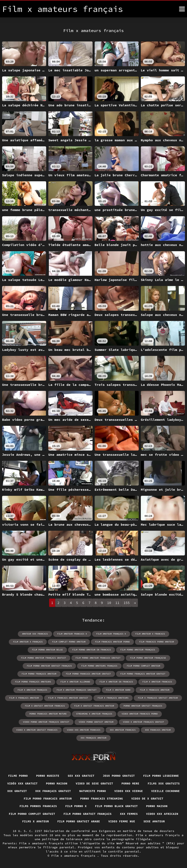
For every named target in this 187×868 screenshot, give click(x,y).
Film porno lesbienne (35, 775)
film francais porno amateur (156, 642)
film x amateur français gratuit (115, 682)
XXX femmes (84, 814)
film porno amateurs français (24, 666)
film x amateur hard (156, 682)
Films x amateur (157, 814)
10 (109, 603)
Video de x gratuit (81, 798)
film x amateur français (72, 682)
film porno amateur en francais (65, 650)
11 (117, 603)
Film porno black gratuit (50, 806)
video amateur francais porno (162, 705)
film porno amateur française (94, 658)
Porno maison (112, 775)
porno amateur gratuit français (26, 705)
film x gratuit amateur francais (94, 697)
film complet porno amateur (69, 642)
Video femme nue (104, 821)
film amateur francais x (72, 634)
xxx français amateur (94, 729)
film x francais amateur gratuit (112, 690)
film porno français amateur (110, 666)
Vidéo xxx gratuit (77, 775)
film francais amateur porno (112, 642)
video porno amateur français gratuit (47, 713)
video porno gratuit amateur (96, 713)
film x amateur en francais (162, 674)
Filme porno (39, 767)
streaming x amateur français (118, 705)
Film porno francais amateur (131, 790)
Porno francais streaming (34, 798)
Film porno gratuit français (41, 814)
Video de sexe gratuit (151, 775)
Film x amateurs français (74, 855)
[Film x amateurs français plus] (182, 9)
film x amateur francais (33, 682)
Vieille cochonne (83, 790)
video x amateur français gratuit (143, 713)
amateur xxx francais (36, 634)
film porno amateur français (110, 650)
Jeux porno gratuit (142, 767)
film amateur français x (111, 634)
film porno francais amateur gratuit (159, 666)
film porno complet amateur (67, 666)
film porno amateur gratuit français (143, 658)
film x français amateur (69, 690)
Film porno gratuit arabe (60, 821)
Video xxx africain (118, 814)
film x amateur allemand (122, 674)
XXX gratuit (87, 783)
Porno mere (18, 783)
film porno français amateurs (80, 674)
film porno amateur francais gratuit (44, 658)
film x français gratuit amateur (45, 697)
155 (127, 603)
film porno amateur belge (21, 650)
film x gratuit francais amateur (142, 697)
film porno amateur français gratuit (159, 650)
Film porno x (164, 798)
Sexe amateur (138, 821)
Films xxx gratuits (52, 783)
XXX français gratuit (124, 783)
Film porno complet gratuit (135, 806)
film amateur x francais (149, 634)
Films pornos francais (125, 798)
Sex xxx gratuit (103, 767)
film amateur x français (29, 642)
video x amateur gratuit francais (38, 721)
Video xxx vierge (46, 790)
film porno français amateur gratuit (31, 674)
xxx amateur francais (122, 721)
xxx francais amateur (157, 721)
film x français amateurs (156, 690)
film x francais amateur (30, 690)
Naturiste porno (164, 783)
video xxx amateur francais (84, 721)
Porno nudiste (69, 767)
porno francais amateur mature (72, 705)
